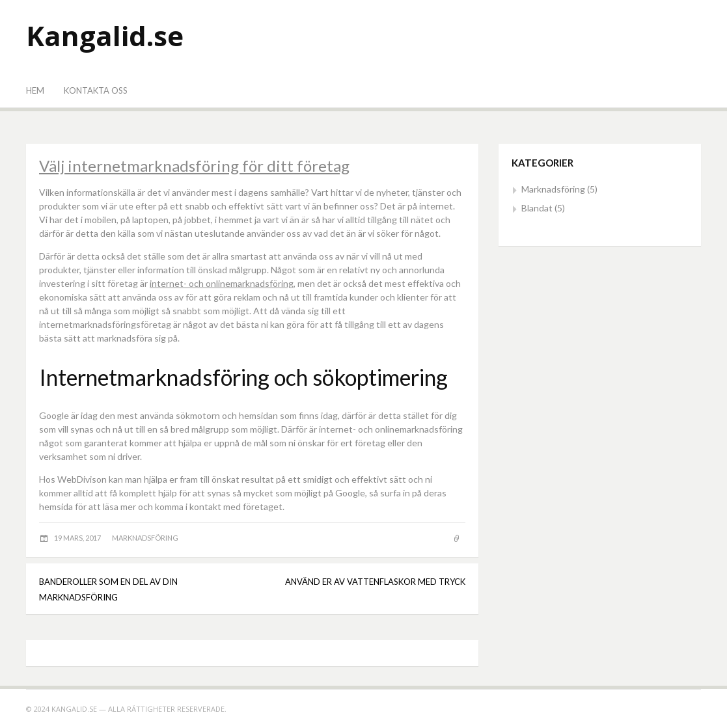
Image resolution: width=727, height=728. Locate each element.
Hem (35, 90)
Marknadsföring (145, 538)
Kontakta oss (96, 90)
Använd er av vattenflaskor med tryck (375, 582)
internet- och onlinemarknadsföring (222, 283)
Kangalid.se (105, 35)
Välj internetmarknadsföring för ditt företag (194, 166)
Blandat (537, 208)
